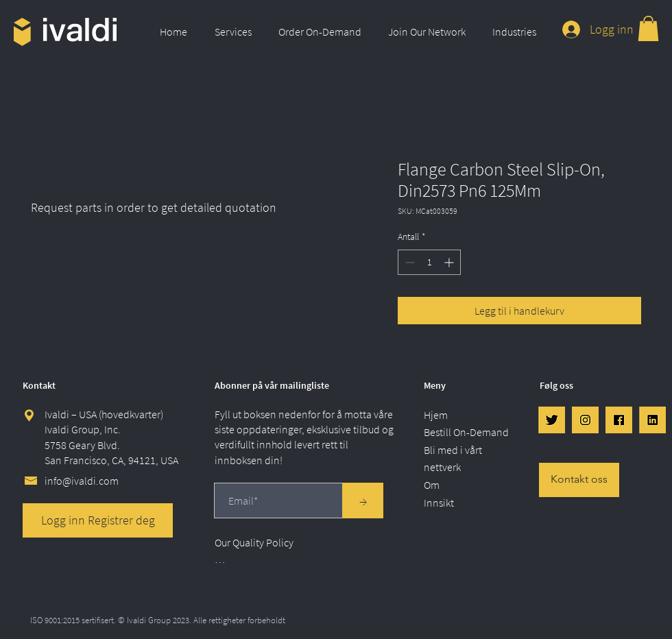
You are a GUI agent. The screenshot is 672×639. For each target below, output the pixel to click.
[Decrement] (408, 262)
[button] (236, 32)
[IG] (585, 420)
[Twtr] (552, 420)
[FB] (619, 420)
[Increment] (450, 262)
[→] (363, 501)
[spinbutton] (429, 262)
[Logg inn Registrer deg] (98, 520)
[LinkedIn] (652, 420)
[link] (648, 28)
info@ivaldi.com (82, 481)
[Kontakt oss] (579, 480)
